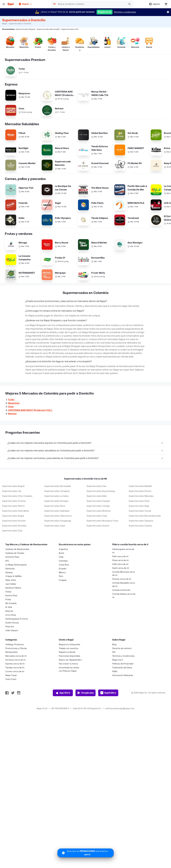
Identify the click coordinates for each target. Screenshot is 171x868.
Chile (61, 577)
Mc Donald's (11, 623)
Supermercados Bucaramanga (101, 511)
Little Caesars (12, 651)
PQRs (115, 692)
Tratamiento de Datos (122, 688)
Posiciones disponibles (70, 676)
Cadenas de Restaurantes (17, 569)
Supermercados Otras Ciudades (17, 516)
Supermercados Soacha (98, 546)
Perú (61, 596)
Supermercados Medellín (140, 506)
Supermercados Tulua (12, 551)
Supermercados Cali (12, 511)
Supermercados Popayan (98, 521)
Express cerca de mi (15, 684)
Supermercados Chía (96, 506)
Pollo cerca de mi (120, 577)
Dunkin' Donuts (12, 643)
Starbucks (10, 589)
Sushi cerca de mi (121, 588)
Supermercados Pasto (139, 521)
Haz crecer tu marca (68, 684)
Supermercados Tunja (97, 536)
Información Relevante (123, 695)
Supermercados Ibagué (13, 536)
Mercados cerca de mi (16, 676)
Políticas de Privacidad (123, 684)
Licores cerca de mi (15, 692)
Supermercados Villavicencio (58, 536)
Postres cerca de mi (122, 599)
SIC (114, 672)
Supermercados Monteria (99, 531)
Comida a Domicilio (121, 610)
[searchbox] (91, 4)
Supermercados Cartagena (57, 511)
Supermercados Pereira (140, 511)
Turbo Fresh (11, 699)
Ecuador (63, 589)
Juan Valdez (11, 604)
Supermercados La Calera (57, 516)
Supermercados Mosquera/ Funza (102, 541)
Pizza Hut (10, 647)
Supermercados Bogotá (13, 506)
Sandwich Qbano (13, 608)
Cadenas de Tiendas (15, 573)
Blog (114, 665)
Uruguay (63, 600)
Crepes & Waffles (13, 596)
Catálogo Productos (15, 665)
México (62, 593)
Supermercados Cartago (98, 526)
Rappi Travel (11, 695)
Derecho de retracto (122, 668)
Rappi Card (117, 680)
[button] (25, 4)
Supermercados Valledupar (57, 531)
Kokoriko (9, 631)
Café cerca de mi (120, 584)
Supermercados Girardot (14, 541)
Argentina (63, 569)
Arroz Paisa (11, 635)
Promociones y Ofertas (16, 668)
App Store (63, 713)
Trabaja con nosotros (69, 668)
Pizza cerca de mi (120, 580)
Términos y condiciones (125, 12)
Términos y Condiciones (123, 676)
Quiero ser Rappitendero (70, 680)
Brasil (61, 573)
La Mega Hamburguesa (16, 585)
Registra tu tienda (67, 672)
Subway (9, 593)
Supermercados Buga (139, 526)
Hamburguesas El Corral (17, 639)
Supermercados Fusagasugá (58, 541)
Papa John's (11, 600)
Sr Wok (9, 627)
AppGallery (108, 713)
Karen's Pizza (11, 616)
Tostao (8, 612)
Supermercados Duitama (140, 546)
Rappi (4, 24)
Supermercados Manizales (141, 516)
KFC (7, 581)
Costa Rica (64, 585)
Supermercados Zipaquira (141, 541)
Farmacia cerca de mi (15, 680)
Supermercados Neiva (55, 526)
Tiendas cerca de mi (15, 688)
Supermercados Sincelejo (14, 546)
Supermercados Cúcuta (140, 531)
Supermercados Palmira (13, 526)
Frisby (8, 620)
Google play (86, 713)
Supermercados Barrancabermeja (145, 536)
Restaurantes (11, 672)
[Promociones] (86, 853)
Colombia (63, 581)
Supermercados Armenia (14, 521)
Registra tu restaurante (69, 665)
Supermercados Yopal (55, 546)
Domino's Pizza (12, 577)
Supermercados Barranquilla (58, 506)
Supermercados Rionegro (56, 521)
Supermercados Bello (97, 516)
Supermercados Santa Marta (15, 531)
